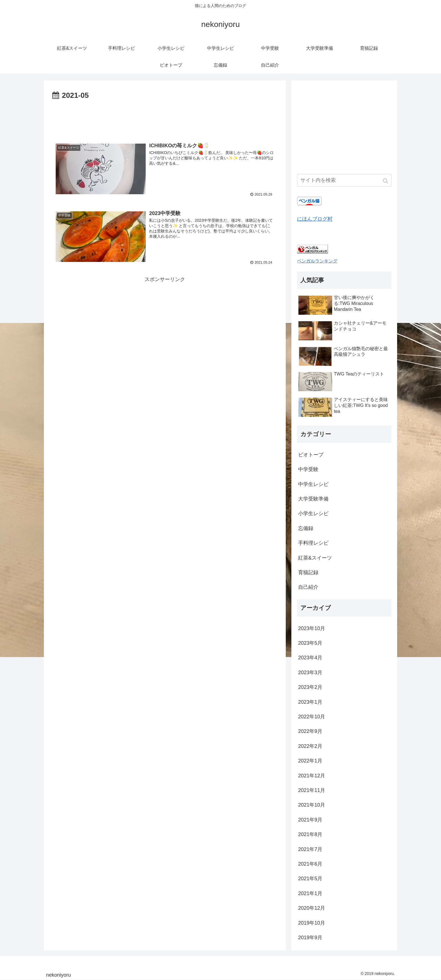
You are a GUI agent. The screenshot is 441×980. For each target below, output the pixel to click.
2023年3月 (310, 673)
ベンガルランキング (317, 261)
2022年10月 (312, 717)
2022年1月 (310, 761)
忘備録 (306, 528)
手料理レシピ (313, 543)
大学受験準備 (313, 499)
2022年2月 (310, 746)
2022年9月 (310, 731)
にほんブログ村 (315, 219)
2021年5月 (310, 879)
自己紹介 (308, 587)
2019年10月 (312, 923)
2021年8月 (310, 834)
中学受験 (308, 469)
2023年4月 (310, 658)
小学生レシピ (313, 513)
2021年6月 (310, 864)
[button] (386, 181)
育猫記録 (308, 572)
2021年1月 (310, 893)
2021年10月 (312, 805)
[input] (344, 180)
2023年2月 (310, 687)
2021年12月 (312, 776)
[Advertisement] (165, 117)
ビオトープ (311, 455)
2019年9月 (310, 938)
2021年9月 (310, 820)
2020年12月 (312, 908)
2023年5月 (310, 643)
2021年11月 (312, 790)
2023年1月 (310, 702)
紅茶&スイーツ (315, 558)
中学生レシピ (313, 484)
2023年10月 (312, 628)
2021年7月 (310, 849)
